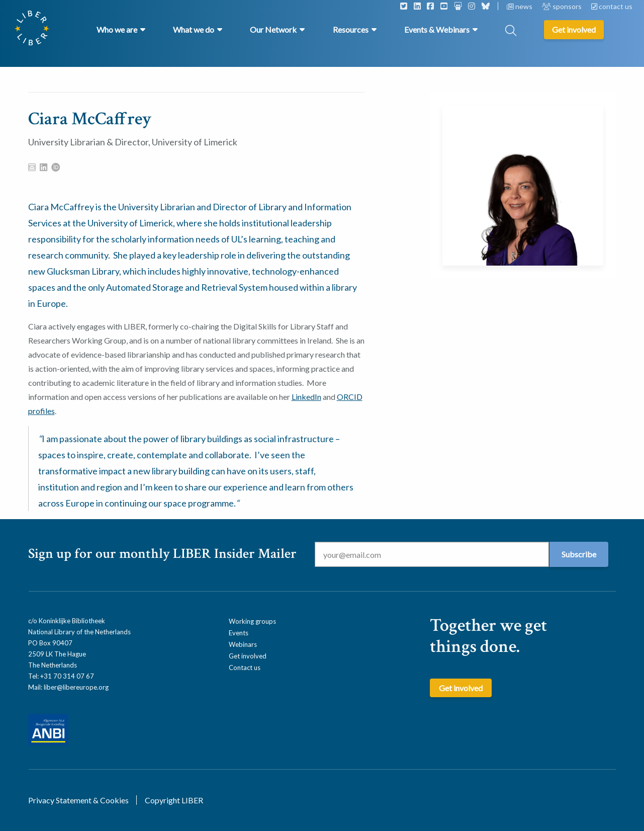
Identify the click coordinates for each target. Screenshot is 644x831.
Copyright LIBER (174, 800)
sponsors (563, 6)
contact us (612, 6)
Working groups (252, 621)
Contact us (245, 668)
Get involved (248, 656)
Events (239, 633)
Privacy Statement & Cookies (78, 800)
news (520, 6)
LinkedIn (306, 397)
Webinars (243, 644)
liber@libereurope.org (76, 687)
